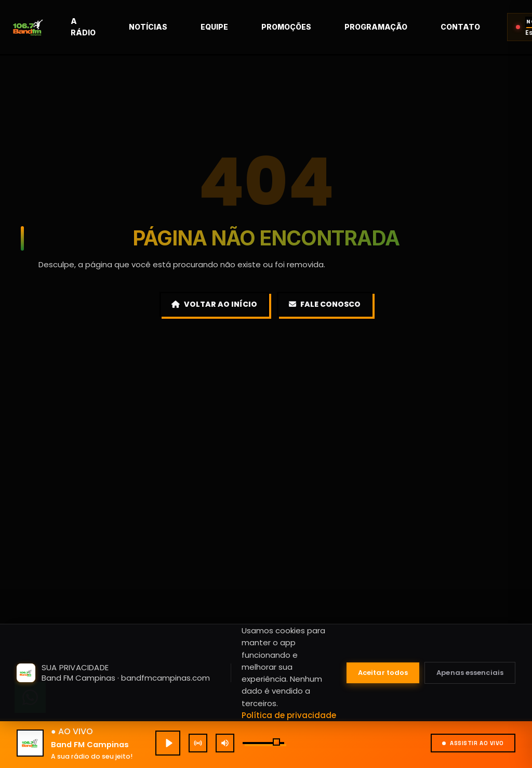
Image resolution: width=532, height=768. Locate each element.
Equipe (240, 27)
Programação (402, 27)
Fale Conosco (325, 304)
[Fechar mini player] (509, 583)
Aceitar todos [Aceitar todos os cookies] (383, 673)
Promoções (312, 27)
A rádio (109, 27)
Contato (486, 27)
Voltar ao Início (214, 304)
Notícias (174, 27)
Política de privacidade (289, 715)
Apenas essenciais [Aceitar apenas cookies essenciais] (470, 673)
